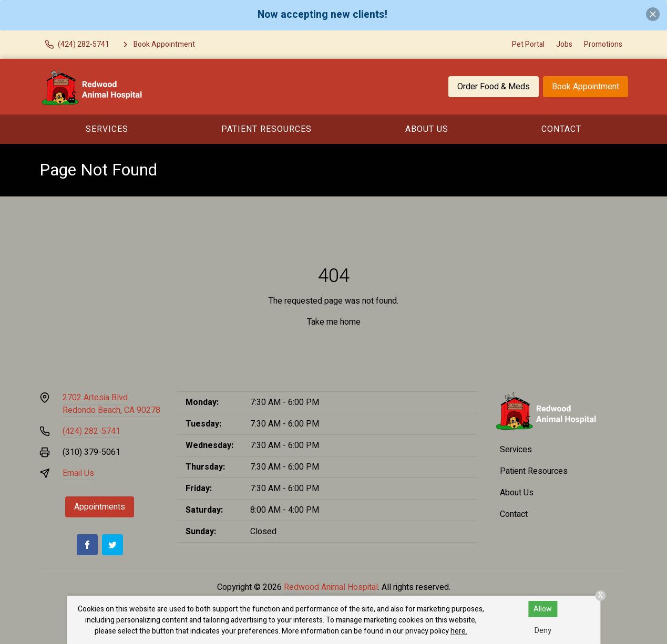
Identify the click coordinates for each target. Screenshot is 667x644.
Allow (543, 609)
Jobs (564, 44)
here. (459, 631)
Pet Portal (528, 44)
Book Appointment (586, 87)
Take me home (334, 322)
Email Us (78, 473)
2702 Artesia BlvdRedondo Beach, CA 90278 (111, 404)
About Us (427, 129)
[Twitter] (112, 545)
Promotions (603, 44)
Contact (561, 129)
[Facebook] (87, 545)
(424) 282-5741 (91, 431)
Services (107, 129)
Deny (543, 631)
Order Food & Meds (494, 87)
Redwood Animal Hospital (331, 587)
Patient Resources (266, 129)
